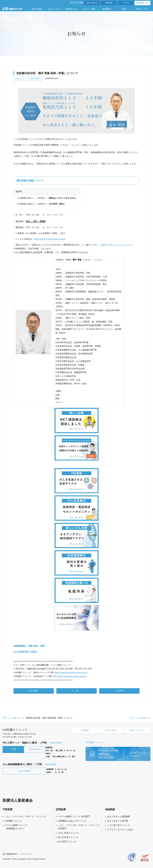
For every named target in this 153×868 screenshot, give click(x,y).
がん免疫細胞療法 (34, 78)
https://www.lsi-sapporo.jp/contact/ (50, 239)
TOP (5, 720)
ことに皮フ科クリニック (119, 826)
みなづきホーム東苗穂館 (119, 817)
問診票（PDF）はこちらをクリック (117, 245)
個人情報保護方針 (10, 855)
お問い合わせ (92, 3)
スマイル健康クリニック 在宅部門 (74, 817)
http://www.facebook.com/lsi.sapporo (70, 676)
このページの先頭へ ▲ (140, 720)
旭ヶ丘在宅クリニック (68, 838)
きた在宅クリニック (67, 842)
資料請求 (109, 3)
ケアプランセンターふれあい (121, 830)
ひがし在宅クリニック (68, 833)
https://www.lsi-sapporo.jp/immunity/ (71, 672)
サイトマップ (27, 855)
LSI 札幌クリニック (95, 744)
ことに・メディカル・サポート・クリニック (25, 817)
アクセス (126, 3)
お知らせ (19, 78)
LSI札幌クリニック (13, 821)
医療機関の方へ (142, 3)
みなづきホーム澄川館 (118, 821)
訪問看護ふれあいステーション (72, 821)
